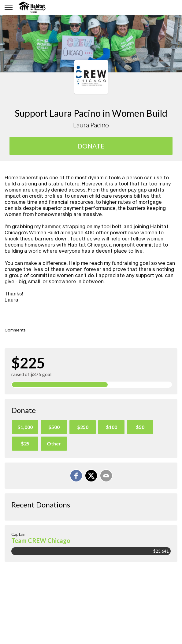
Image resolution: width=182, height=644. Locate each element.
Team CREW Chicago (41, 540)
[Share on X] (91, 476)
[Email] (106, 476)
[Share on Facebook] (76, 476)
